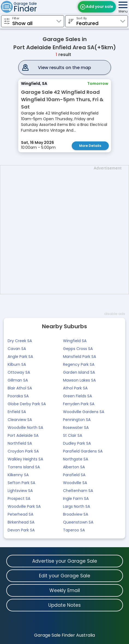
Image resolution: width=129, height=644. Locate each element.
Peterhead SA (20, 514)
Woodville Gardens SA (84, 412)
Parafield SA (74, 475)
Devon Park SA (21, 530)
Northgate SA (76, 459)
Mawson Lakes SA (79, 380)
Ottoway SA (19, 372)
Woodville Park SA (24, 506)
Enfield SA (17, 412)
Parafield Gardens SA (83, 451)
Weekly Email (65, 590)
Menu (123, 11)
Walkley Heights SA (25, 459)
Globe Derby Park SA (27, 404)
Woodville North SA (25, 428)
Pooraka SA (18, 396)
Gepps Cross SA (78, 349)
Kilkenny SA (18, 475)
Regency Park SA (79, 364)
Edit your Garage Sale (65, 576)
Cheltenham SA (78, 491)
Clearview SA (20, 420)
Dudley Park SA (77, 443)
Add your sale (100, 7)
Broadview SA (76, 514)
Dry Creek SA (20, 341)
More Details (90, 146)
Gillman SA (18, 380)
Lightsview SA (20, 491)
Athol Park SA (75, 388)
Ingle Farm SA (76, 499)
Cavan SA (17, 349)
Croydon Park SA (23, 451)
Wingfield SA (75, 341)
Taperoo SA (74, 530)
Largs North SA (76, 506)
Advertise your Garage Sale (65, 561)
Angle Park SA (20, 357)
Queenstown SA (78, 522)
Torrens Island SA (24, 467)
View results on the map (64, 68)
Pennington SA (77, 420)
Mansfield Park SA (79, 357)
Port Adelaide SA (23, 435)
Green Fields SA (77, 396)
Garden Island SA (79, 372)
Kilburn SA (17, 364)
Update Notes (64, 605)
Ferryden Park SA (79, 404)
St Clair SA (73, 435)
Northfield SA (20, 443)
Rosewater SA (76, 428)
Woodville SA (75, 483)
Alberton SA (74, 467)
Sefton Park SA (21, 483)
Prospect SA (19, 499)
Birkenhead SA (21, 522)
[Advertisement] (64, 230)
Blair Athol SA (20, 388)
